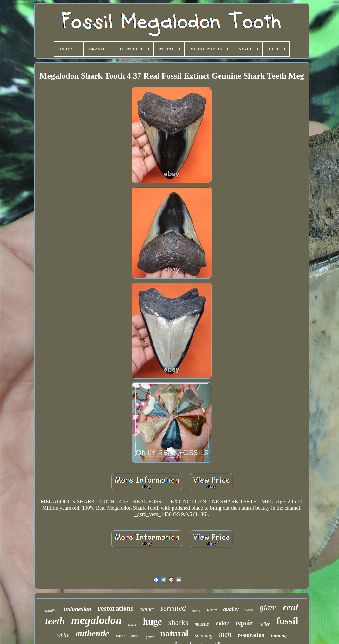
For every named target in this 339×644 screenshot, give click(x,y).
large (212, 610)
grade (150, 637)
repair (244, 623)
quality (231, 609)
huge (153, 621)
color (222, 623)
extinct (147, 609)
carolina (51, 611)
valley (264, 624)
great (135, 636)
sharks (178, 622)
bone (132, 624)
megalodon (96, 620)
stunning (203, 636)
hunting (279, 636)
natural (175, 633)
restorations (116, 608)
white (63, 635)
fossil (287, 621)
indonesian (78, 609)
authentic (92, 634)
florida (197, 611)
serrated (173, 608)
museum (202, 624)
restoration (251, 635)
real (290, 607)
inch (225, 634)
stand (249, 610)
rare (120, 636)
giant (268, 608)
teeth (55, 621)
